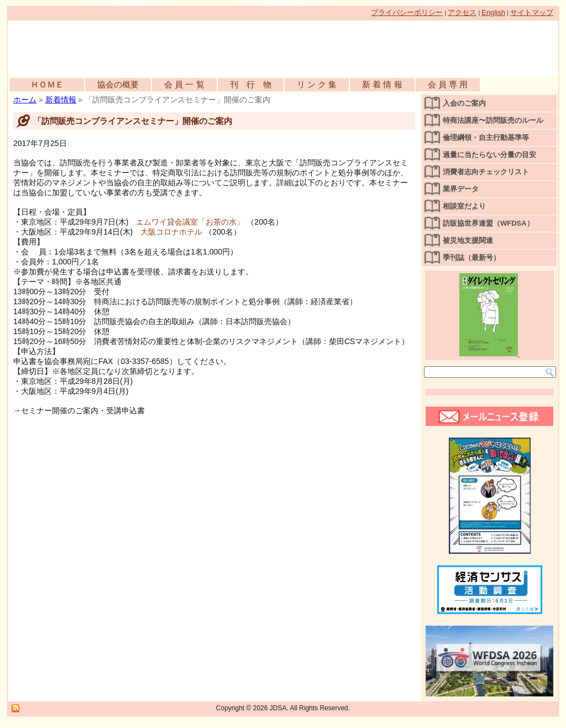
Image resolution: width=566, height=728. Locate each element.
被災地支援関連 (468, 240)
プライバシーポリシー (407, 12)
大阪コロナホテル (171, 232)
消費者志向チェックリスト (486, 172)
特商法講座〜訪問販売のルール (493, 120)
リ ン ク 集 (317, 84)
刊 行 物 (251, 84)
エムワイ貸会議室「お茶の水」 (190, 222)
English (493, 12)
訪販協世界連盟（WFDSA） (488, 223)
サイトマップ (532, 12)
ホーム (25, 100)
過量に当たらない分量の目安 (489, 155)
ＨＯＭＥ (47, 84)
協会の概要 (118, 84)
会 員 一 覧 (184, 84)
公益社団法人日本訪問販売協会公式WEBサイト (135, 45)
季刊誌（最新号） (471, 258)
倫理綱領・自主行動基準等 (486, 137)
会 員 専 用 (448, 84)
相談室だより (464, 206)
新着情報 (61, 100)
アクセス (462, 12)
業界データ (461, 189)
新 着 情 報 (382, 84)
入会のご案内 (464, 103)
